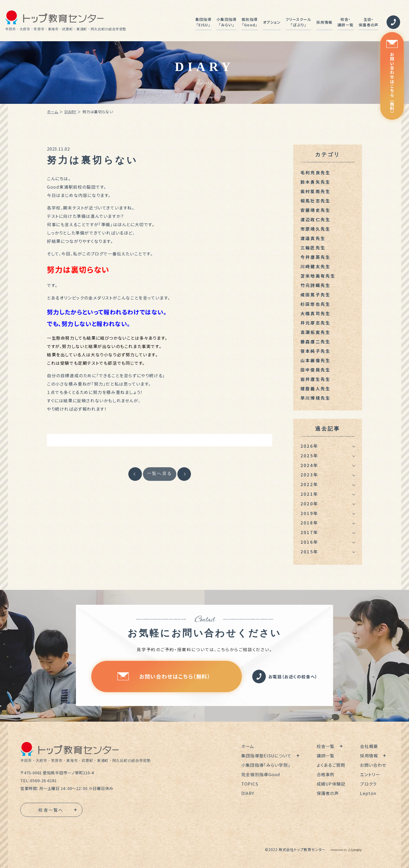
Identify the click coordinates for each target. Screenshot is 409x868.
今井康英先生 (315, 257)
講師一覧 (326, 756)
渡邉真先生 (313, 238)
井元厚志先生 (315, 323)
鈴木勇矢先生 (315, 182)
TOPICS (250, 784)
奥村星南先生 (315, 191)
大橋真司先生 (315, 313)
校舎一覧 (326, 746)
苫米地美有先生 (318, 276)
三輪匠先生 (313, 248)
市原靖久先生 (315, 229)
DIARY (70, 112)
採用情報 (324, 22)
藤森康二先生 (315, 342)
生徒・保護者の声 (368, 22)
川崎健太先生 (315, 266)
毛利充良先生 (315, 172)
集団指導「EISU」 (203, 22)
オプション (272, 22)
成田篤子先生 (315, 295)
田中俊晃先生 (315, 370)
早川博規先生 (315, 398)
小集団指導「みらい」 (226, 22)
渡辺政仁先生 (315, 219)
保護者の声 (328, 793)
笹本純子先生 (315, 351)
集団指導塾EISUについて (266, 756)
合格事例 (326, 774)
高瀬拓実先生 (315, 332)
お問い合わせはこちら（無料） (392, 78)
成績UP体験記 (331, 784)
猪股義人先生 (315, 388)
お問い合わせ (373, 765)
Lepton (368, 793)
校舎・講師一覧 (345, 22)
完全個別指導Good (261, 774)
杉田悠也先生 (315, 304)
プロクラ (368, 784)
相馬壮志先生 (315, 201)
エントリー (370, 774)
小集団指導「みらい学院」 (266, 765)
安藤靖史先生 (315, 210)
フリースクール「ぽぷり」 (298, 22)
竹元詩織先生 (315, 285)
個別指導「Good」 (249, 22)
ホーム (53, 112)
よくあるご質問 (331, 765)
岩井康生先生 (315, 379)
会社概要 (369, 746)
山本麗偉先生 (315, 360)
